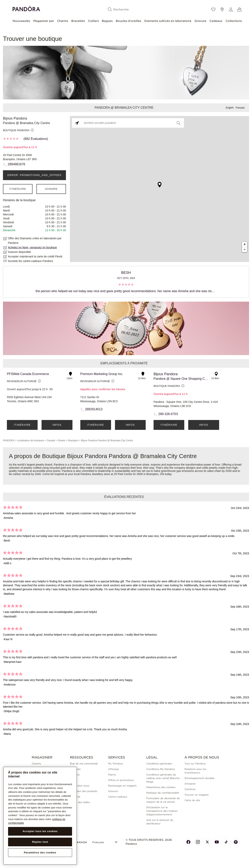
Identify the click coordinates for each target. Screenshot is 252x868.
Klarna (112, 775)
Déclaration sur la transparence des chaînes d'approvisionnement (162, 811)
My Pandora (115, 764)
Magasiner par (44, 21)
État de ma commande (84, 764)
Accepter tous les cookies (40, 831)
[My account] (231, 9)
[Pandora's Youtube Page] (217, 842)
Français (240, 108)
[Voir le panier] (239, 9)
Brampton (73, 441)
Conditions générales (159, 764)
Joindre (51, 189)
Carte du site (192, 800)
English (230, 108)
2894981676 (16, 164)
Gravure (200, 21)
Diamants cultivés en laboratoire (168, 21)
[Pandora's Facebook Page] (188, 842)
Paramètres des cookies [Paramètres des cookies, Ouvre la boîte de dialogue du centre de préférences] (40, 853)
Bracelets (78, 21)
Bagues (107, 21)
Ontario (62, 441)
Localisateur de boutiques (30, 441)
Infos (57, 425)
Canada (51, 441)
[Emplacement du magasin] (222, 9)
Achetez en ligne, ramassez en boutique (32, 247)
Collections (234, 21)
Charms (63, 21)
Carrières (190, 789)
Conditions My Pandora (160, 769)
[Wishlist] (213, 9)
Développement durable (199, 778)
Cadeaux (216, 21)
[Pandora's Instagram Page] (198, 842)
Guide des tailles (80, 802)
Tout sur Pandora (195, 764)
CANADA (79, 842)
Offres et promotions (121, 780)
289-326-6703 (168, 414)
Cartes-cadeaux (118, 797)
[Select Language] (105, 842)
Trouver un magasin (197, 795)
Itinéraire (18, 189)
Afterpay (114, 769)
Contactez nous (80, 786)
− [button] (245, 250)
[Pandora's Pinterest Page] (236, 842)
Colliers (93, 21)
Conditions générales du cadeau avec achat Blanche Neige (163, 778)
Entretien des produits (84, 791)
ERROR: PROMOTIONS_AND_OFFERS (34, 175)
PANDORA (9, 441)
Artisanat (190, 784)
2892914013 (94, 409)
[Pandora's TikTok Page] (226, 842)
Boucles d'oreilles (128, 21)
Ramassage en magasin (122, 786)
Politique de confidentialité (163, 793)
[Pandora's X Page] (207, 842)
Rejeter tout (40, 842)
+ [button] (245, 244)
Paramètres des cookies (161, 787)
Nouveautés (21, 21)
